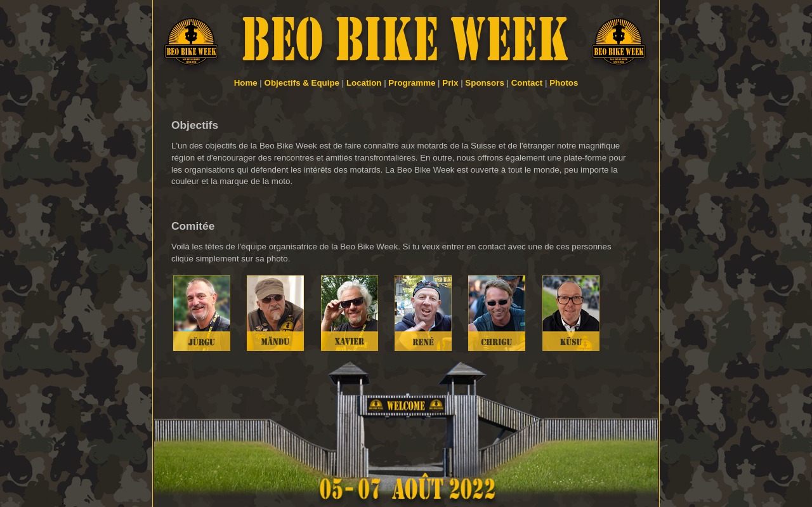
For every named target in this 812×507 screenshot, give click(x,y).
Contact (527, 83)
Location (364, 83)
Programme (412, 83)
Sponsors (484, 83)
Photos (564, 83)
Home (246, 83)
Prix (450, 83)
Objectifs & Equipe (302, 83)
